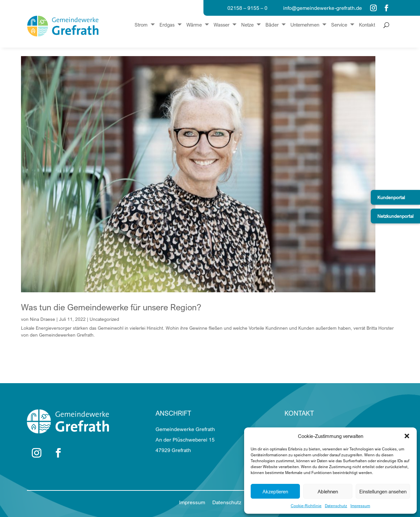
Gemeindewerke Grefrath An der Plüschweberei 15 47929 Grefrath (185, 440)
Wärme (194, 25)
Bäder (272, 25)
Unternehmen (305, 25)
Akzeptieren (275, 491)
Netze (247, 25)
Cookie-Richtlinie (306, 506)
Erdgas (167, 25)
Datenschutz (336, 506)
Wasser (221, 25)
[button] (407, 436)
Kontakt (367, 25)
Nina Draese (42, 319)
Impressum (360, 506)
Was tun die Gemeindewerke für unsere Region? (111, 307)
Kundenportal (391, 197)
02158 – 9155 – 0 (247, 8)
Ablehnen (328, 491)
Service (339, 25)
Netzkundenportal (395, 216)
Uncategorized (104, 319)
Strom (141, 25)
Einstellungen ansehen (383, 491)
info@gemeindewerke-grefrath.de (323, 8)
